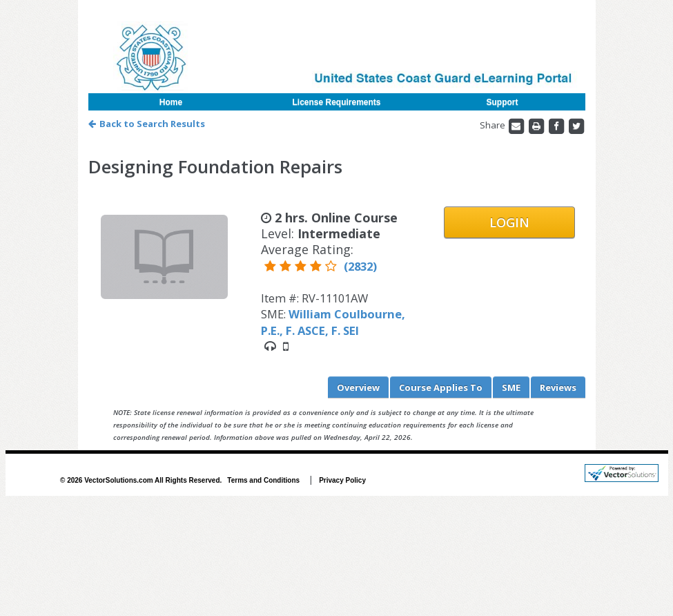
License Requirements (336, 102)
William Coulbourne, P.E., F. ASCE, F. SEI (333, 322)
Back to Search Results (147, 124)
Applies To (441, 387)
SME (511, 387)
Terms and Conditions (263, 480)
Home (171, 102)
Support (503, 102)
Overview (358, 387)
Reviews (558, 387)
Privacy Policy (342, 480)
